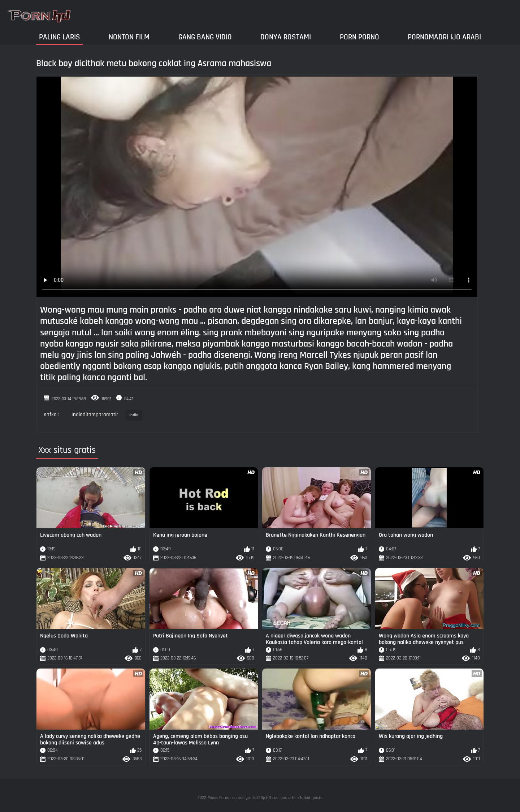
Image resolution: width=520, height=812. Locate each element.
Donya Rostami (286, 37)
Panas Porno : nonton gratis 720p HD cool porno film (253, 798)
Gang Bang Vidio (205, 37)
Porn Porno (359, 37)
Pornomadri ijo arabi (444, 37)
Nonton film (129, 37)
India (134, 415)
